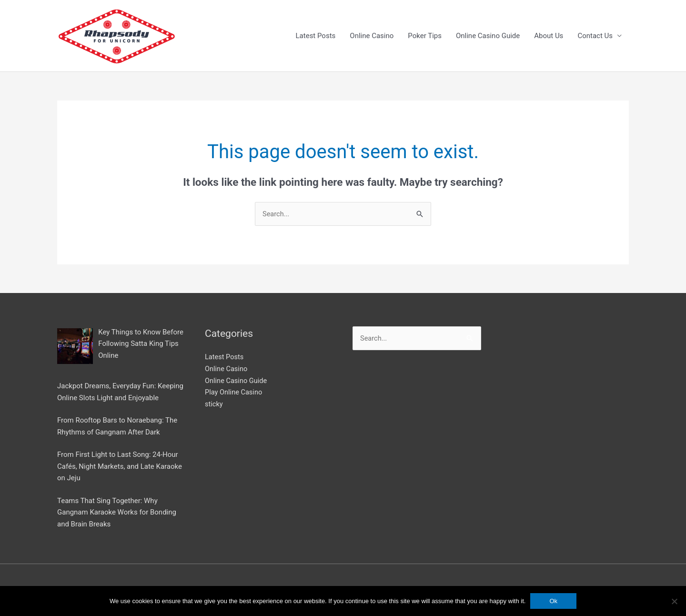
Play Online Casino (234, 393)
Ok (553, 601)
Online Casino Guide (488, 36)
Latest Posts (316, 36)
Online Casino (372, 36)
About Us (549, 36)
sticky (214, 405)
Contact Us (595, 36)
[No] (674, 601)
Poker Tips (425, 36)
